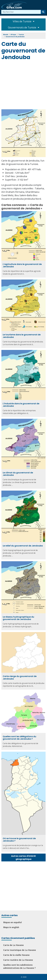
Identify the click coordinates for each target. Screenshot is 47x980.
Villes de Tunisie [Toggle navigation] (24, 21)
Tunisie (21, 35)
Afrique (13, 35)
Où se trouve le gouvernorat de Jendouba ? (19, 840)
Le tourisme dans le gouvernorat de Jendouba (22, 336)
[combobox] (21, 12)
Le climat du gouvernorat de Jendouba (18, 474)
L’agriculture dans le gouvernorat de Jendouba (22, 265)
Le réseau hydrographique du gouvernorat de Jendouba (18, 618)
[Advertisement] (23, 85)
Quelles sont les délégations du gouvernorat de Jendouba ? (19, 738)
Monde (6, 35)
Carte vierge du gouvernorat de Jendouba (20, 677)
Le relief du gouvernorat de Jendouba (23, 546)
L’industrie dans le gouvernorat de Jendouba (21, 405)
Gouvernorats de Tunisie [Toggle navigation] (24, 27)
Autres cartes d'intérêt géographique (23, 857)
